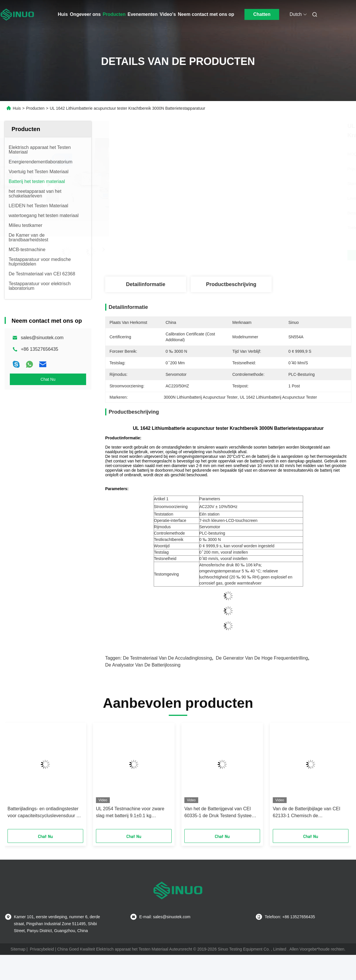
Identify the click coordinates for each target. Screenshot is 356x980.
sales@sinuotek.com (42, 338)
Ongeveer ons (85, 14)
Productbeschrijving (231, 284)
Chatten (262, 14)
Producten (114, 14)
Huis (63, 14)
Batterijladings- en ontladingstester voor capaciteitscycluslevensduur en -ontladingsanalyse (44, 813)
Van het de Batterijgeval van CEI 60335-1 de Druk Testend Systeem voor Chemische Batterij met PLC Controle (220, 813)
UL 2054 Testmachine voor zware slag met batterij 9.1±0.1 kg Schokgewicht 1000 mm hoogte (130, 813)
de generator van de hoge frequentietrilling (262, 658)
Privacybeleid (42, 949)
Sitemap (18, 949)
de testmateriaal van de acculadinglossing (167, 658)
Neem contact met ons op (206, 14)
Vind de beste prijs (259, 255)
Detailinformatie (146, 284)
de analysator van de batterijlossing (143, 665)
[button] (18, 778)
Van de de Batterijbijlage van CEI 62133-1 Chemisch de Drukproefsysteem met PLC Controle (310, 813)
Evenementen (143, 14)
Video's (168, 14)
